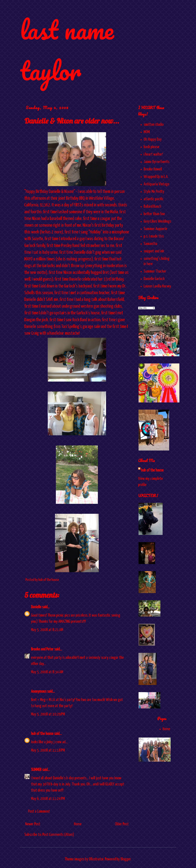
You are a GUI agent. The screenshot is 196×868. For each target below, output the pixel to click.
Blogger (126, 859)
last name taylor (67, 50)
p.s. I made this (154, 236)
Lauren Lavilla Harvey (157, 286)
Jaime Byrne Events (156, 162)
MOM (147, 132)
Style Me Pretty (154, 192)
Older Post (122, 824)
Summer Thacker (155, 271)
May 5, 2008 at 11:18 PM (48, 750)
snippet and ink (154, 251)
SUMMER (36, 770)
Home (78, 824)
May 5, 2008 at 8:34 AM (47, 672)
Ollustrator (96, 859)
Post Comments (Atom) (58, 835)
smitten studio (154, 125)
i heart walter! (153, 154)
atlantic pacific (154, 199)
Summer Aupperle (155, 229)
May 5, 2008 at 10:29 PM (48, 714)
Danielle (36, 607)
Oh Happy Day (153, 140)
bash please (151, 147)
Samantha (150, 244)
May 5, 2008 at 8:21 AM (47, 630)
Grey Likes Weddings (157, 221)
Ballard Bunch (152, 207)
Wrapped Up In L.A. (156, 177)
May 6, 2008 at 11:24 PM (48, 799)
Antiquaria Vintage (156, 184)
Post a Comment (39, 811)
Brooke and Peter (42, 649)
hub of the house (42, 734)
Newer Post (33, 824)
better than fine (154, 214)
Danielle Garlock (154, 279)
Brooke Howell (153, 169)
